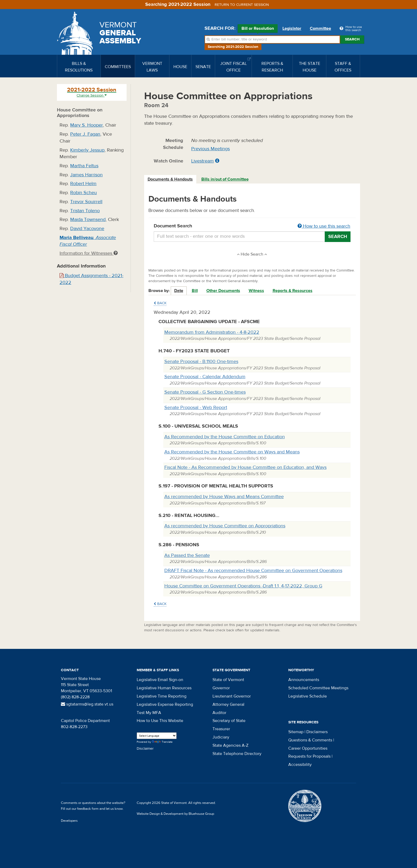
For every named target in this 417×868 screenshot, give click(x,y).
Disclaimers (317, 732)
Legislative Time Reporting (162, 696)
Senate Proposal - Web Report (196, 408)
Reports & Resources (293, 291)
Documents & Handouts (170, 179)
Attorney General (228, 704)
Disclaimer (145, 749)
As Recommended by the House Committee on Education (225, 437)
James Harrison (86, 175)
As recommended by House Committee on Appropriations (225, 526)
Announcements (304, 680)
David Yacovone (87, 229)
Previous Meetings (210, 149)
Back (160, 303)
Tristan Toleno (85, 211)
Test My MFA (149, 713)
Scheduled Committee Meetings (318, 688)
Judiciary (221, 737)
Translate (162, 742)
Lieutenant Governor (232, 696)
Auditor (219, 713)
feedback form (88, 809)
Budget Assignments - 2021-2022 (91, 279)
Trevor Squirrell (86, 202)
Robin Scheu (84, 193)
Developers (69, 821)
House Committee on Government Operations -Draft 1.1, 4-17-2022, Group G (243, 586)
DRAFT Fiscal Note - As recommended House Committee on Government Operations (253, 571)
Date (179, 291)
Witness (256, 291)
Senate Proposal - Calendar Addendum (205, 377)
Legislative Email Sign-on (160, 680)
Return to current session (242, 5)
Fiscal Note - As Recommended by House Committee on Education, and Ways (245, 467)
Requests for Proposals (309, 756)
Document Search (252, 226)
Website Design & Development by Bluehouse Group (175, 814)
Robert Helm (83, 184)
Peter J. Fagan (85, 134)
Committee (320, 28)
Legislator (292, 28)
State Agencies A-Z (230, 745)
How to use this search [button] (324, 226)
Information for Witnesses (89, 253)
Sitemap (296, 732)
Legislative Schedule (308, 696)
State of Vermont (228, 680)
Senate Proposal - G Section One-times (205, 392)
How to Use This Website (160, 721)
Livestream (203, 161)
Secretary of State (229, 721)
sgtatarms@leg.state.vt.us (87, 704)
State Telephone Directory (237, 754)
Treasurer (221, 729)
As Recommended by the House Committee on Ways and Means (232, 452)
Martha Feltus (84, 166)
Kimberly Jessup (87, 150)
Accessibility (300, 765)
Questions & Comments (310, 740)
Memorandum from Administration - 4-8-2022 (212, 332)
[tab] (170, 179)
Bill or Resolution (258, 29)
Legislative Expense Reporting (165, 704)
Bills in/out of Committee (225, 179)
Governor (221, 688)
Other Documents (223, 291)
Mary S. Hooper (87, 125)
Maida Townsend (88, 220)
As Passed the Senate (187, 555)
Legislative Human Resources (164, 688)
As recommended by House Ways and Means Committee (224, 497)
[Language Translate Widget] (157, 736)
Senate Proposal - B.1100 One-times (201, 362)
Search (352, 39)
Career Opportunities (308, 748)
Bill (195, 291)
